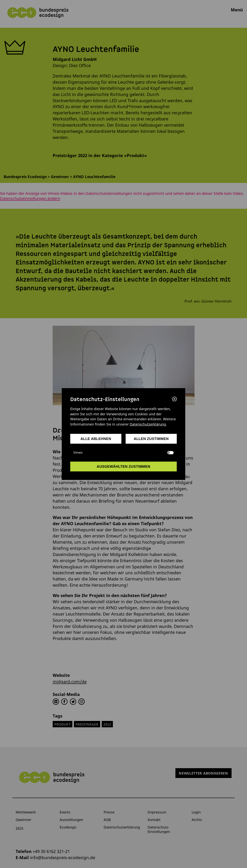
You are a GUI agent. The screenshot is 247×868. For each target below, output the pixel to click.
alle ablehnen (96, 439)
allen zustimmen (151, 439)
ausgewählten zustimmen (123, 466)
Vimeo (123, 453)
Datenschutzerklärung (148, 424)
